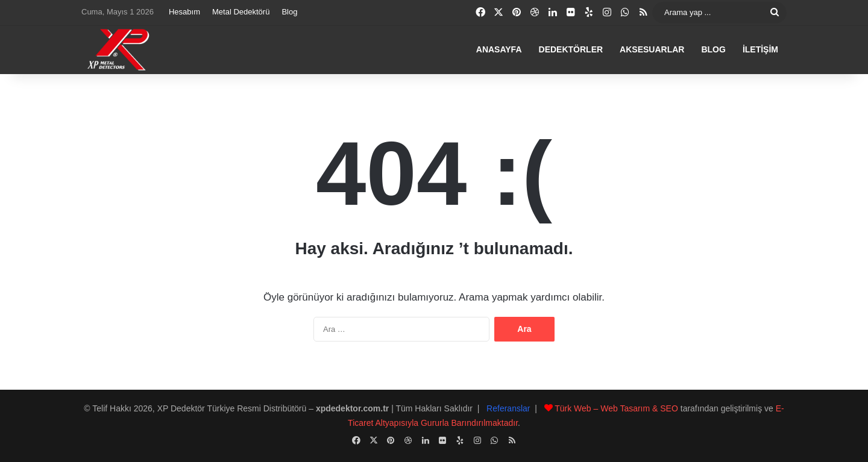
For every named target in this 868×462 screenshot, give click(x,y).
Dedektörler (571, 49)
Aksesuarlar (652, 49)
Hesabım (184, 12)
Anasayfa (499, 49)
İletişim (760, 49)
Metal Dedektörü (241, 12)
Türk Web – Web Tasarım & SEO (616, 408)
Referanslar (508, 408)
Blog (289, 12)
